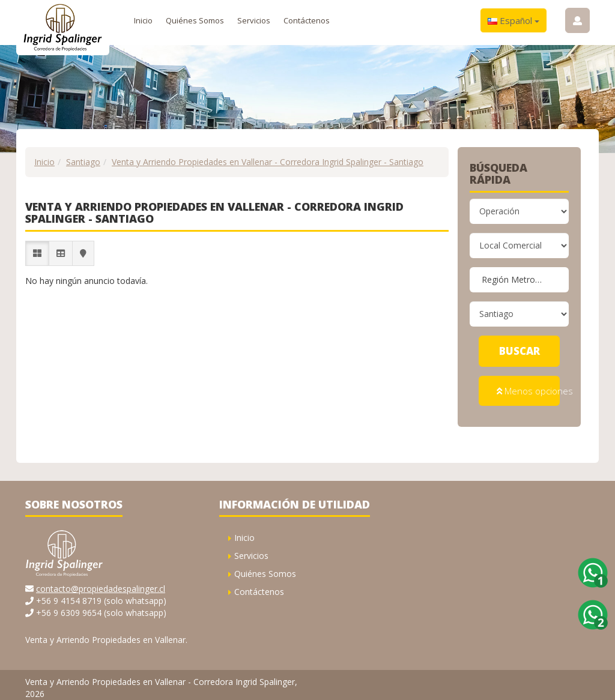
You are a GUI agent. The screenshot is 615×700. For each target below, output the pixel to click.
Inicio (143, 20)
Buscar (520, 351)
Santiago (83, 162)
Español (514, 20)
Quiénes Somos (195, 20)
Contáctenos (307, 20)
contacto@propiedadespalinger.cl (101, 583)
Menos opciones (528, 388)
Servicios (254, 20)
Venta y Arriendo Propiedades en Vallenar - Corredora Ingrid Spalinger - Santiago (268, 162)
